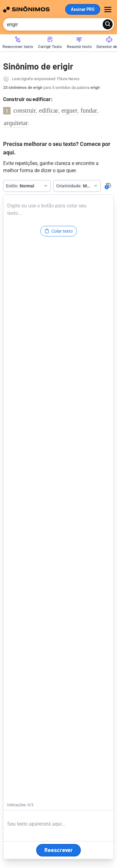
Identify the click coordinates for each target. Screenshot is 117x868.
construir (25, 110)
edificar (49, 110)
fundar (89, 110)
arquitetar (16, 123)
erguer (69, 110)
